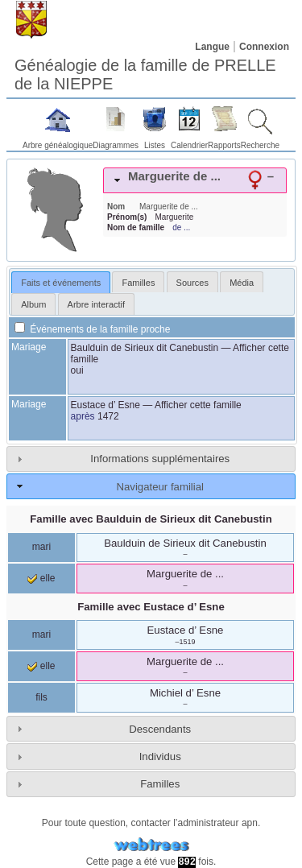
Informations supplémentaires (160, 459)
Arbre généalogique (58, 145)
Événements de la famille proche (92, 329)
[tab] (195, 180)
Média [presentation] (242, 283)
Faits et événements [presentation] (61, 283)
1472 (108, 416)
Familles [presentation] (138, 283)
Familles (160, 784)
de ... (181, 227)
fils (41, 697)
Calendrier (189, 145)
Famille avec (151, 519)
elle (41, 578)
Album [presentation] (33, 304)
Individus (160, 756)
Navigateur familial (159, 487)
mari (41, 547)
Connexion (264, 47)
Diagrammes (116, 145)
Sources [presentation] (192, 283)
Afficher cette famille (198, 405)
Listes (155, 145)
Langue (212, 47)
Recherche (260, 145)
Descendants (160, 729)
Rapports (224, 145)
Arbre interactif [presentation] (97, 304)
